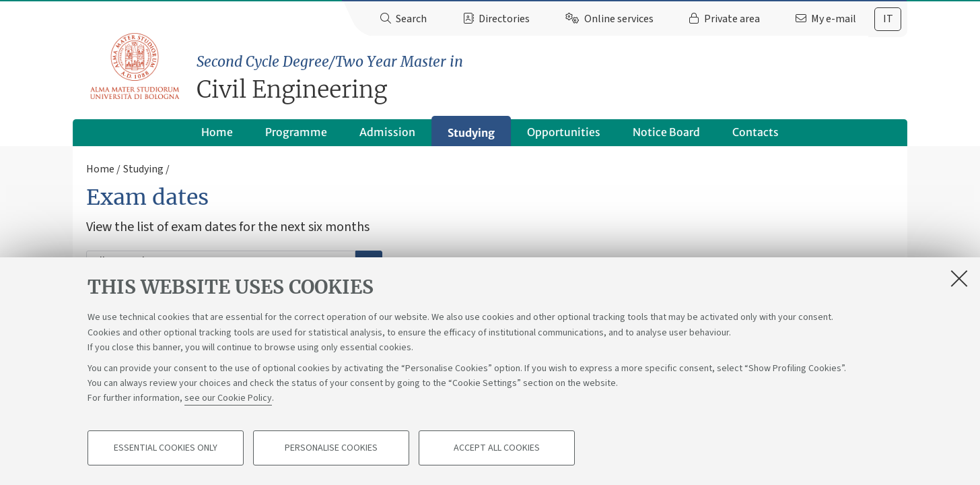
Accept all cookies (497, 449)
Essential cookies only (166, 449)
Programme (296, 132)
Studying (471, 133)
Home (217, 132)
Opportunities (564, 132)
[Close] (959, 279)
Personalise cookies (331, 449)
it (888, 19)
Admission (387, 132)
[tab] (888, 19)
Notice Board (666, 132)
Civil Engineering (552, 78)
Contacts (756, 132)
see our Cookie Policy (228, 399)
